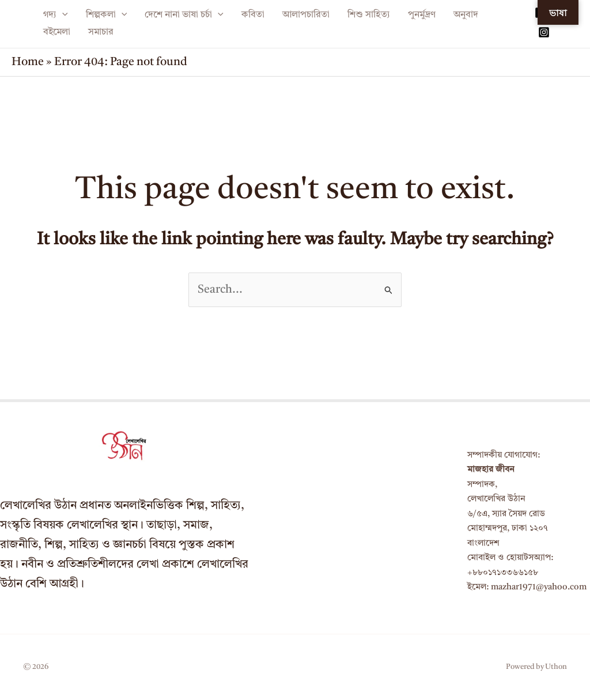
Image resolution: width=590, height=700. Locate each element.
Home (28, 62)
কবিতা (253, 15)
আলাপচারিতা (306, 15)
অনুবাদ (466, 15)
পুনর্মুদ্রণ (422, 15)
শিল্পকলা (107, 15)
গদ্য (56, 15)
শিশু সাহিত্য (369, 15)
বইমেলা (57, 32)
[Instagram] (544, 32)
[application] (62, 15)
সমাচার (101, 32)
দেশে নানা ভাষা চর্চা (184, 15)
